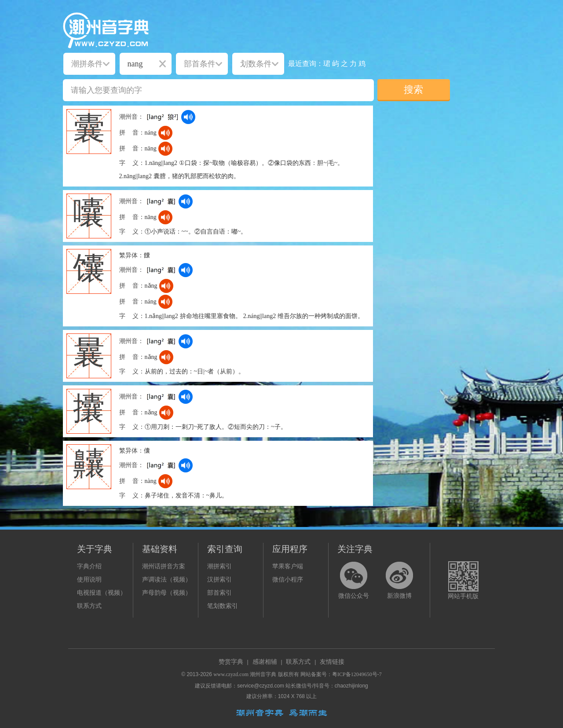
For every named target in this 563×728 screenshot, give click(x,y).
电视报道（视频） (102, 593)
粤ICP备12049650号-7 (357, 674)
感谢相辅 (265, 662)
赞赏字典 (231, 662)
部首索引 (219, 593)
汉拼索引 (219, 580)
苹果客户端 (288, 566)
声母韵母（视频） (167, 593)
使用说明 (89, 580)
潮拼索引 (219, 566)
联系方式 (89, 606)
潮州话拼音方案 (164, 566)
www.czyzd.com (231, 674)
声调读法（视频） (167, 580)
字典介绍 (89, 566)
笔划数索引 (223, 606)
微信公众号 (354, 596)
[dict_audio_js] (188, 117)
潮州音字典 (263, 674)
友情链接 (332, 662)
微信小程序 (288, 580)
